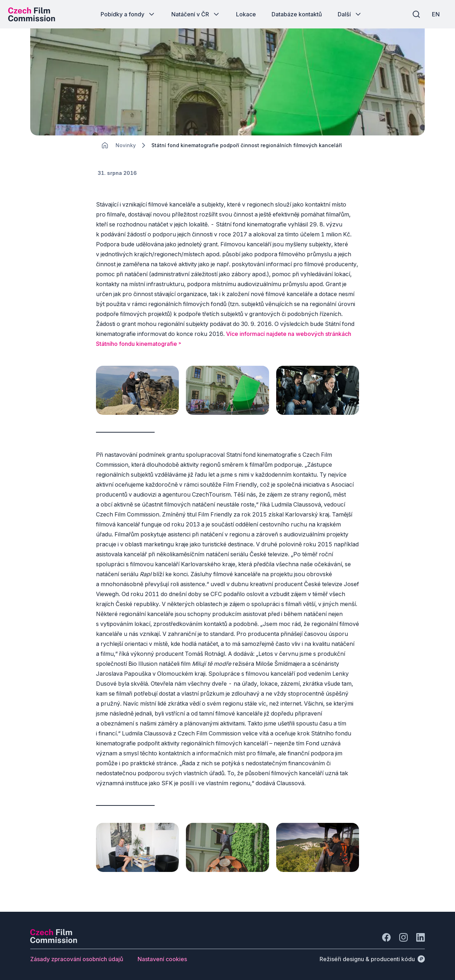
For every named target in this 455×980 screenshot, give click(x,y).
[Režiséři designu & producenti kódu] (372, 958)
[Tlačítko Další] (350, 14)
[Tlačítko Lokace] (246, 14)
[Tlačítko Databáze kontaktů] (297, 14)
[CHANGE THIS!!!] (105, 149)
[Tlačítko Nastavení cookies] (162, 958)
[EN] (433, 14)
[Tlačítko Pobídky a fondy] (128, 14)
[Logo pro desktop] (34, 14)
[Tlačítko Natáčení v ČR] (196, 14)
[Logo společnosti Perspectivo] (54, 940)
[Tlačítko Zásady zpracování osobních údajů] (77, 958)
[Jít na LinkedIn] (421, 936)
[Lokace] (126, 149)
